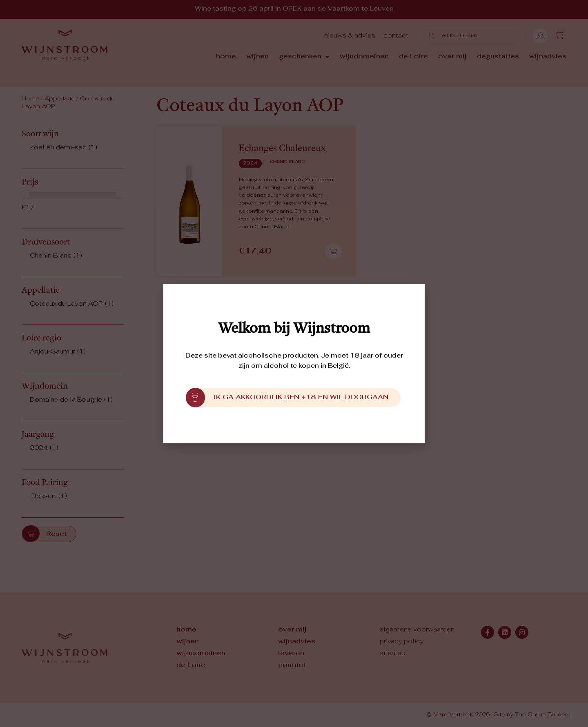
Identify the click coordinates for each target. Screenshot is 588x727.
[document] (294, 363)
